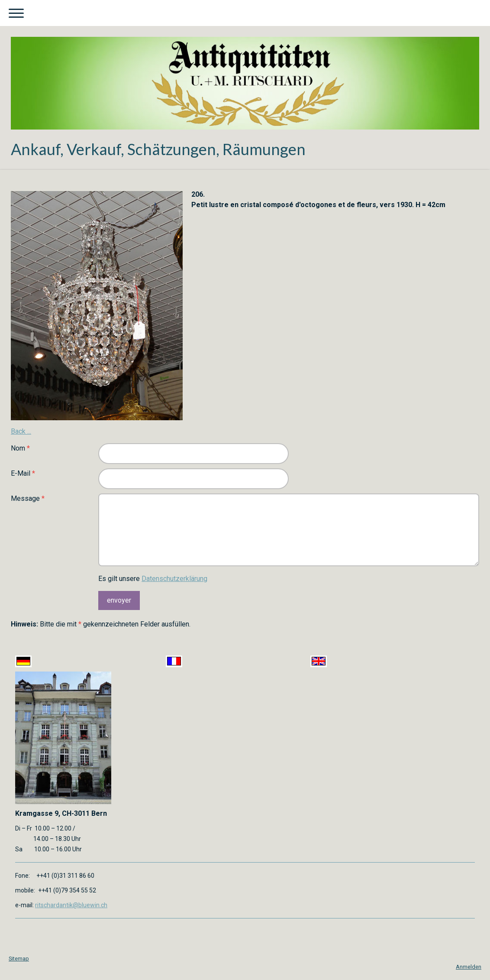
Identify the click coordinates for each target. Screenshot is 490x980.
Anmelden (469, 967)
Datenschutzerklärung (174, 579)
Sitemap (19, 959)
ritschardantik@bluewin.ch (71, 905)
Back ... (21, 431)
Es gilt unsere (153, 579)
